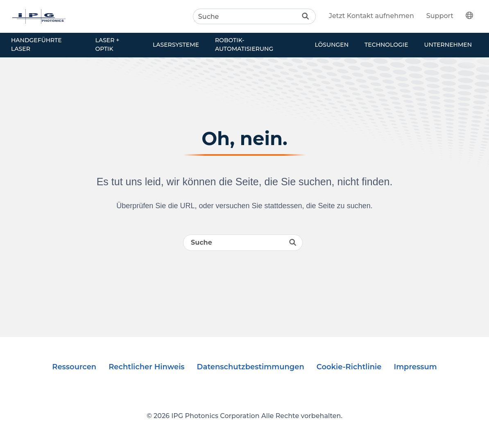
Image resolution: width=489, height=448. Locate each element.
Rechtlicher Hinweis (146, 367)
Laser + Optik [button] (108, 44)
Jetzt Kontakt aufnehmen (371, 16)
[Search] (254, 16)
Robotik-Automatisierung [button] (244, 44)
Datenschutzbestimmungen (251, 367)
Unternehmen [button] (448, 45)
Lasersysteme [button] (176, 45)
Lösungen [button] (332, 45)
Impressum (415, 367)
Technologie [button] (386, 45)
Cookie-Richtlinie (349, 367)
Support (440, 16)
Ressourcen (74, 367)
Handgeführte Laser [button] (36, 44)
